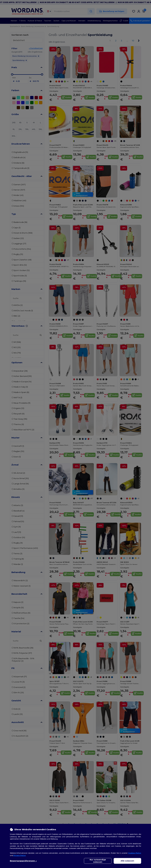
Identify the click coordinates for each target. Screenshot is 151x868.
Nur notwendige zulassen (98, 861)
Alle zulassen (127, 861)
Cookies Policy (135, 853)
